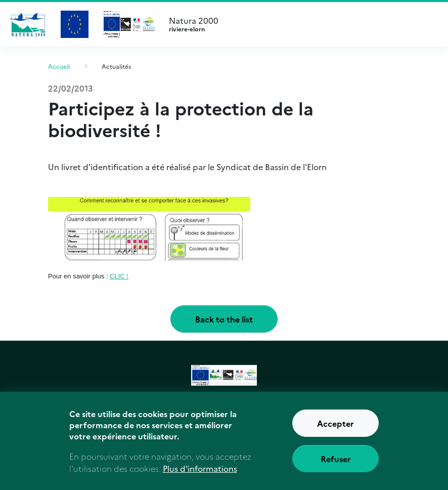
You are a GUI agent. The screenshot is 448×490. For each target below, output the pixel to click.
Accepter (335, 427)
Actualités (116, 66)
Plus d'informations (200, 472)
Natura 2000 (300, 24)
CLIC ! (119, 276)
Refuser (336, 463)
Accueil (59, 66)
